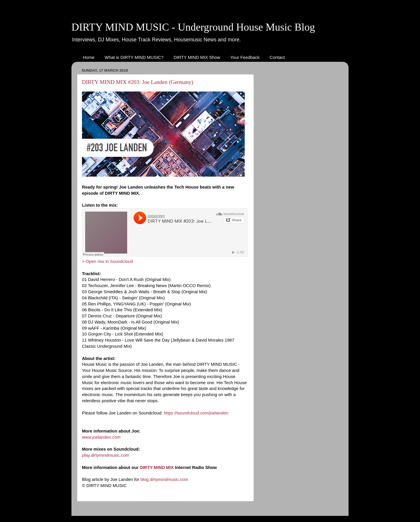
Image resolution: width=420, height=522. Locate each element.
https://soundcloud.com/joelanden (196, 413)
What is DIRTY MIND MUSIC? (134, 57)
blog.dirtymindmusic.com (164, 479)
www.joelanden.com (101, 437)
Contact (277, 57)
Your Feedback (245, 57)
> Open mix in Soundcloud (107, 261)
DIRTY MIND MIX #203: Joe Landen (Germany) (138, 82)
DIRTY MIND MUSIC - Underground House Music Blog (193, 27)
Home (89, 57)
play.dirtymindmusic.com (105, 455)
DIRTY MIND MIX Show (197, 57)
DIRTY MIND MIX (157, 467)
